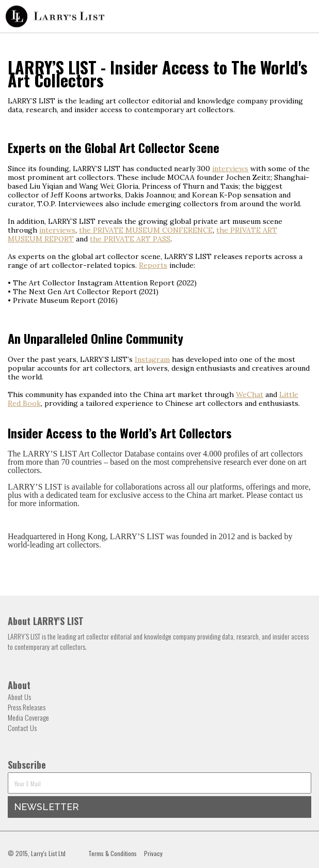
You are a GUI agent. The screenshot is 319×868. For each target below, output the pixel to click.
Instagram (152, 359)
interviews (230, 169)
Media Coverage (28, 717)
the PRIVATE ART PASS (130, 239)
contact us (286, 495)
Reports (153, 265)
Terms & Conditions (113, 853)
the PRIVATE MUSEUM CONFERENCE (146, 230)
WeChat (250, 394)
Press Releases (27, 707)
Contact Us (22, 728)
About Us (19, 697)
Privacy (153, 853)
